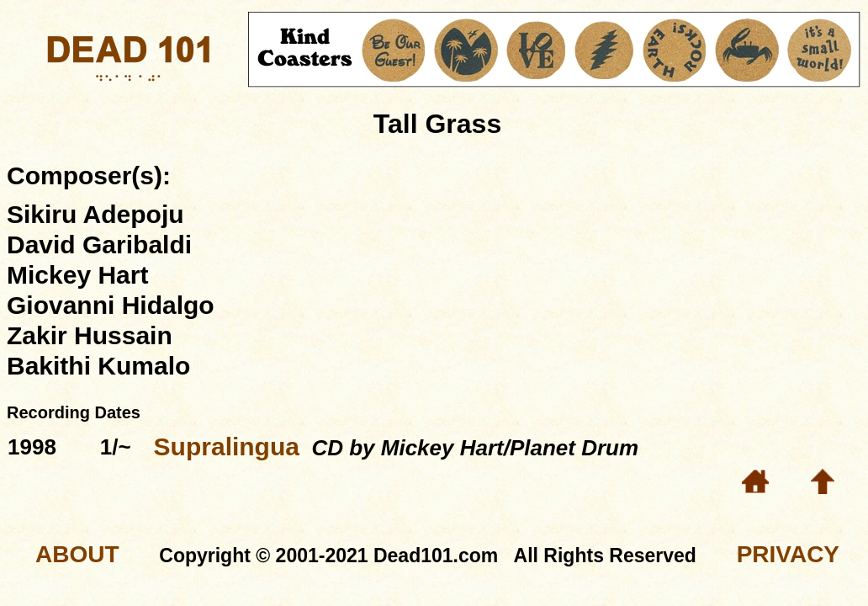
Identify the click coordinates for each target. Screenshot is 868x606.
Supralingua (227, 447)
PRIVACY (788, 554)
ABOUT (77, 554)
